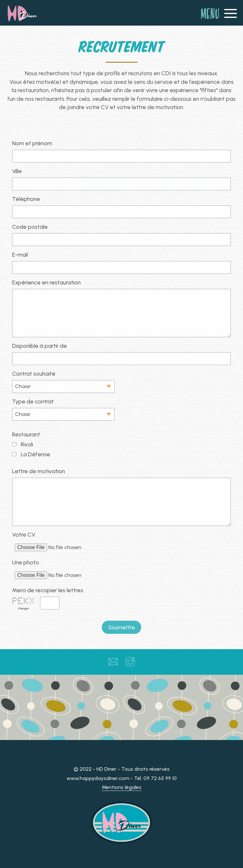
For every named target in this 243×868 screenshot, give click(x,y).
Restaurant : (27, 434)
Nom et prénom (32, 143)
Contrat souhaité (34, 374)
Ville (17, 171)
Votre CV (24, 534)
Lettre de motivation (39, 471)
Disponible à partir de (40, 346)
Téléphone (26, 199)
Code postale (30, 227)
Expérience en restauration (46, 282)
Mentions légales (122, 787)
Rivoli (27, 444)
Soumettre (121, 627)
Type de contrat (33, 401)
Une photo (26, 562)
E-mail (20, 255)
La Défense (36, 454)
